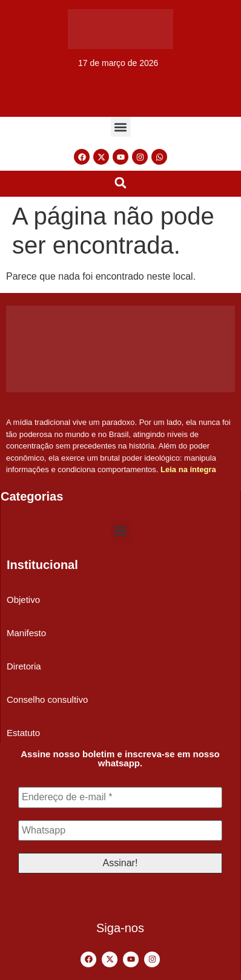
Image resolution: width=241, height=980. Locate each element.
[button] (121, 127)
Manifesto (26, 633)
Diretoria (24, 666)
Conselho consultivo (47, 699)
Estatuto (23, 733)
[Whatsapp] (120, 830)
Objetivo (23, 600)
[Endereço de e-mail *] (120, 797)
